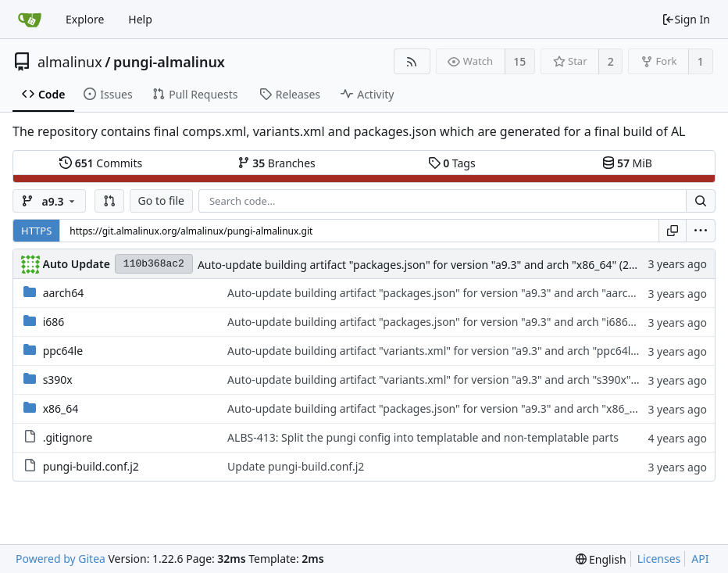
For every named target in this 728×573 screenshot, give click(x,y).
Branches (277, 163)
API (700, 559)
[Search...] (701, 201)
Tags (452, 163)
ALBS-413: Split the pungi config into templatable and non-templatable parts (423, 437)
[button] (109, 201)
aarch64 (64, 293)
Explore (85, 19)
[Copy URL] (673, 231)
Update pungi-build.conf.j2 (296, 466)
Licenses (659, 559)
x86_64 (61, 408)
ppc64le (63, 351)
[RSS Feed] (412, 61)
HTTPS (36, 231)
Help (140, 19)
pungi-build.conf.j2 (91, 466)
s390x (58, 380)
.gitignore (68, 437)
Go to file (161, 201)
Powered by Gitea (61, 559)
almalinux (70, 62)
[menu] (701, 231)
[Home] (30, 20)
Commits (101, 163)
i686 (54, 322)
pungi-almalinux (169, 62)
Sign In (686, 19)
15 (519, 61)
